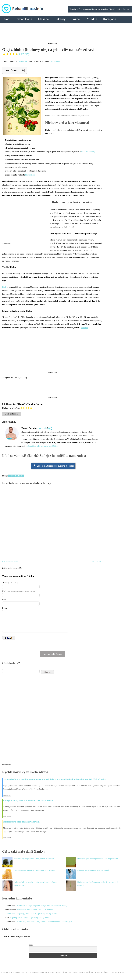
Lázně (76, 19)
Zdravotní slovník (89, 972)
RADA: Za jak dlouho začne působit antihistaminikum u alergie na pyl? (44, 922)
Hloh (4, 287)
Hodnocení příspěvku (11, 408)
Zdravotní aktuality (100, 9)
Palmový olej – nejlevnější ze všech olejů (93, 870)
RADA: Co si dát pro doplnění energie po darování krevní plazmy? (42, 906)
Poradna (91, 19)
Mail (18, 591)
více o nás (42, 428)
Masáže (43, 19)
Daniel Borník (55, 61)
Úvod (6, 19)
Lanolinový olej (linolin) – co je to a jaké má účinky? (34, 870)
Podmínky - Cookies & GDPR (112, 972)
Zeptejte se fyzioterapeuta (80, 9)
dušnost (84, 328)
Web (4, 600)
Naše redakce (43, 972)
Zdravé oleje (22, 61)
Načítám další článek (52, 654)
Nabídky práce (116, 9)
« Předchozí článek (10, 561)
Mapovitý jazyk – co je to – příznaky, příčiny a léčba (37, 914)
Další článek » (97, 561)
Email (31, 945)
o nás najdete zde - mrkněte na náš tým (42, 446)
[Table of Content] (23, 70)
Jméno (10, 583)
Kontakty (127, 9)
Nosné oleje (16, 476)
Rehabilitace (24, 19)
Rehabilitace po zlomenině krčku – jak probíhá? (35, 910)
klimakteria (30, 175)
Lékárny (60, 19)
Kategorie (110, 19)
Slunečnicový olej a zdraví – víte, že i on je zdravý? (34, 859)
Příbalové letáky (70, 972)
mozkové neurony (88, 152)
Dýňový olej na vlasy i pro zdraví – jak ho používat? (98, 859)
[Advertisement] (52, 35)
